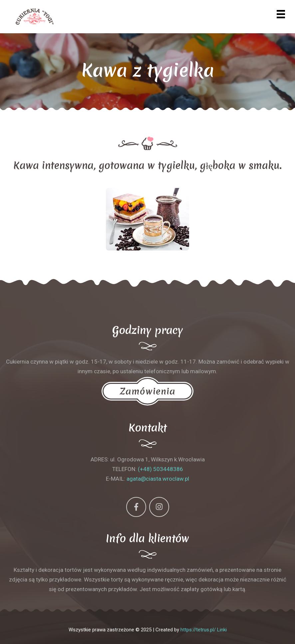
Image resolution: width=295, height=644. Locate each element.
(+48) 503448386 (160, 469)
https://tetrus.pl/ (198, 630)
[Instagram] (159, 507)
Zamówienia (147, 391)
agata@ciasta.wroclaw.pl (158, 479)
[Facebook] (136, 507)
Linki (222, 630)
